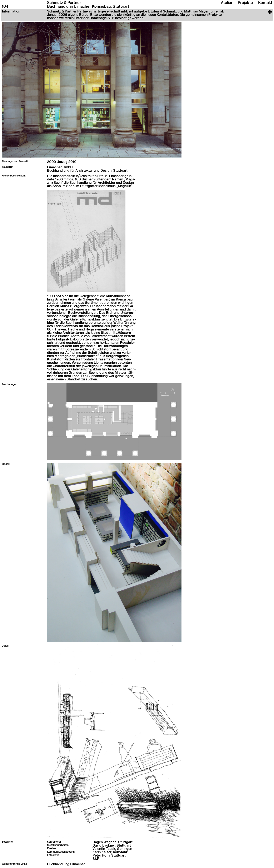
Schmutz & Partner (64, 3)
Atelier (227, 3)
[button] (137, 15)
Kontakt (265, 3)
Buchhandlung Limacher (66, 864)
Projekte (245, 3)
